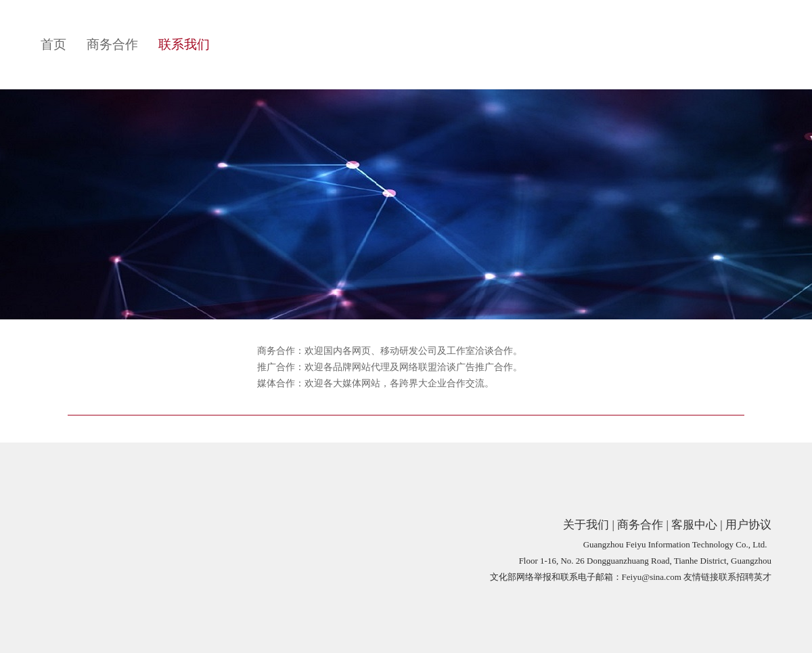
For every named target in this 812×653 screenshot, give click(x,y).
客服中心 (694, 525)
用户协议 (748, 525)
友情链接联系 (710, 577)
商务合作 (112, 44)
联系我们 (184, 44)
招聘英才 (754, 577)
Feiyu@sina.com (652, 577)
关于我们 (586, 525)
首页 (53, 44)
